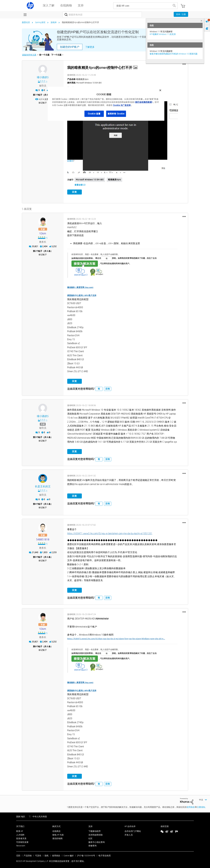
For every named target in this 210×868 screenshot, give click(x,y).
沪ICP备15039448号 (86, 855)
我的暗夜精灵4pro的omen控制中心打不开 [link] (80, 22)
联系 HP (20, 831)
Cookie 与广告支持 (122, 105)
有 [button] (99, 388)
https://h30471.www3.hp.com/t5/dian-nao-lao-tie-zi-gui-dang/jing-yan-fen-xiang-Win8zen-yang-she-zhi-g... (116, 638)
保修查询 (92, 845)
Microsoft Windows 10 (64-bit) (90, 180)
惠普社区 (26, 22)
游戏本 (54, 22)
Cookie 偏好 (69, 855)
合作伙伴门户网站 (133, 831)
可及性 (38, 855)
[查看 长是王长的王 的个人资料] (43, 486)
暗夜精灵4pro (114, 180)
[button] (184, 64)
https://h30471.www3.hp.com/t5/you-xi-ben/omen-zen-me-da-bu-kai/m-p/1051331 (110, 533)
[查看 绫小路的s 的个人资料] (43, 77)
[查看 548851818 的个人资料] (43, 539)
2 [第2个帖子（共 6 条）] (36, 250)
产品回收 (28, 855)
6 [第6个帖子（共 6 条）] (36, 646)
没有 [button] (108, 388)
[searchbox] (142, 6)
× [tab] (201, 21)
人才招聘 (20, 834)
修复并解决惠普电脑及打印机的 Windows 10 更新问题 (174, 54)
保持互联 (165, 826)
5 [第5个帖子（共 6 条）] (36, 556)
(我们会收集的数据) (143, 102)
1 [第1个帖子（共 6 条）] (36, 95)
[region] (106, 104)
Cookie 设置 (94, 114)
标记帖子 (43, 103)
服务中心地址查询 (97, 841)
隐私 (47, 855)
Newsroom (21, 845)
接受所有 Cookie (116, 114)
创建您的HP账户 (70, 47)
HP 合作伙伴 (130, 826)
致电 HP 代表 (58, 834)
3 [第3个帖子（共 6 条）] (36, 436)
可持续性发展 (22, 841)
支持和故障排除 (96, 834)
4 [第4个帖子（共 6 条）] (36, 503)
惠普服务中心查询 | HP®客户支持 (82, 295)
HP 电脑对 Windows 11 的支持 (163, 34)
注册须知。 (202, 806)
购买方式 (56, 826)
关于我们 (20, 826)
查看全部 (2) (80, 185)
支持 (90, 826)
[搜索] (102, 15)
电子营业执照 (105, 855)
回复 (75, 192)
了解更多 (90, 47)
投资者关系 (21, 838)
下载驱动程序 (94, 831)
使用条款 (191, 806)
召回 (18, 855)
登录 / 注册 (181, 14)
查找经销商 (57, 838)
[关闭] (160, 90)
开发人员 (129, 834)
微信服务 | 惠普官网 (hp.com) (80, 287)
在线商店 (56, 831)
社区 (90, 838)
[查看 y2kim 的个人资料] (43, 233)
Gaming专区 (40, 22)
